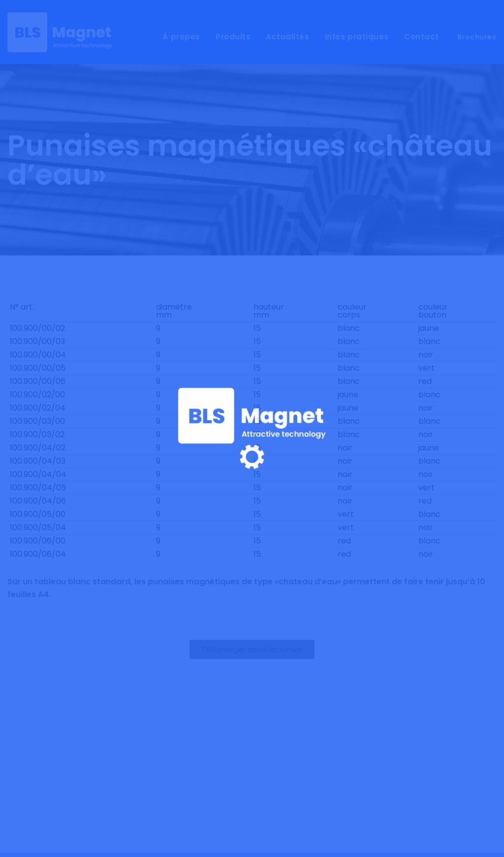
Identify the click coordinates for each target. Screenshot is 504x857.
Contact (422, 37)
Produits (233, 37)
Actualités (287, 37)
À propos (181, 37)
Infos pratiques (357, 37)
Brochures (477, 37)
